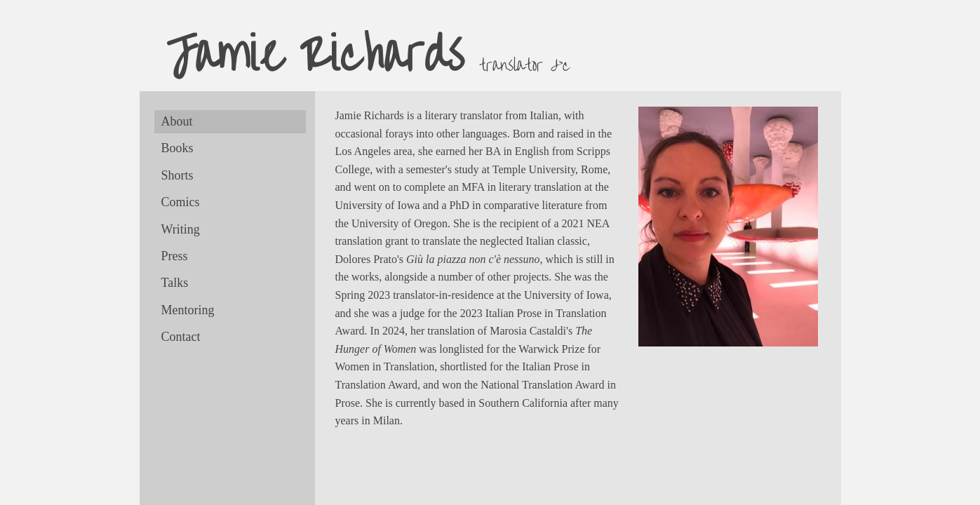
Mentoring (188, 310)
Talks (175, 283)
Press (175, 256)
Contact (181, 337)
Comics (181, 202)
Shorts (177, 175)
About (177, 121)
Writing (181, 229)
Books (177, 148)
